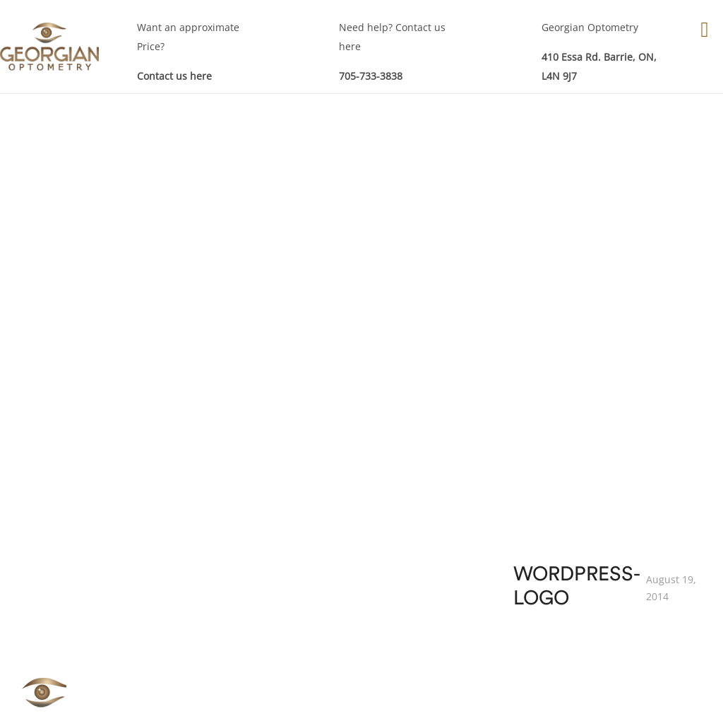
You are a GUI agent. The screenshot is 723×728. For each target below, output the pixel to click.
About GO (601, 515)
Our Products (465, 515)
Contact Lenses (469, 560)
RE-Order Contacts (477, 583)
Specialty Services (331, 594)
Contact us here (174, 76)
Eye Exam (312, 549)
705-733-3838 (371, 76)
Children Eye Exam (334, 572)
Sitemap (598, 605)
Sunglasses (460, 605)
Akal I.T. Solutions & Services (620, 704)
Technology (605, 560)
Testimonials (608, 583)
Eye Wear (455, 538)
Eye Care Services (331, 526)
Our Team (602, 538)
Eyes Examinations (189, 493)
